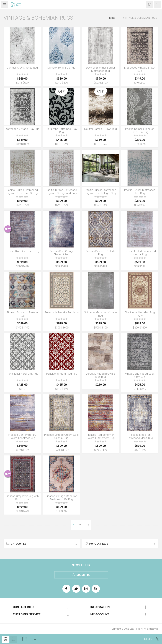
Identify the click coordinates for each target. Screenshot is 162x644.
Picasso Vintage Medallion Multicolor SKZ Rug (61, 498)
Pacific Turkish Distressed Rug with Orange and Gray (61, 192)
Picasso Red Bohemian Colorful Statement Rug (101, 436)
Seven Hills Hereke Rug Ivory (61, 312)
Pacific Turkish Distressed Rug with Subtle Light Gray (101, 192)
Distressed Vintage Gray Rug (22, 129)
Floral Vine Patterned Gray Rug (61, 131)
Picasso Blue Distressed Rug (22, 251)
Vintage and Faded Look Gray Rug (140, 375)
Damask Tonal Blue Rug (61, 68)
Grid (5, 639)
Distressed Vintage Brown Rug (140, 69)
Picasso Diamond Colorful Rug (101, 253)
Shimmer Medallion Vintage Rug (101, 314)
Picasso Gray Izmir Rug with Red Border (22, 498)
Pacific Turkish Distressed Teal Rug (140, 192)
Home (112, 18)
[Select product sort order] (34, 639)
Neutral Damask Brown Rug (101, 129)
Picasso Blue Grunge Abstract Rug (61, 253)
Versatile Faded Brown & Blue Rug (101, 375)
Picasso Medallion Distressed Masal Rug (140, 436)
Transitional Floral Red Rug (61, 374)
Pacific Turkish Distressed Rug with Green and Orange (22, 192)
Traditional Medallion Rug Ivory (140, 314)
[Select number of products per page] (24, 639)
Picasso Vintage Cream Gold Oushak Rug (61, 436)
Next (88, 525)
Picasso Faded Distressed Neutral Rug (140, 253)
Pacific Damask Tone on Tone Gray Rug (140, 131)
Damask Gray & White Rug (22, 68)
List (13, 639)
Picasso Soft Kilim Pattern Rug (22, 314)
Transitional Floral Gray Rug (22, 374)
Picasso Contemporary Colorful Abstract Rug (22, 436)
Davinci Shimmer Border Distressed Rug (101, 69)
